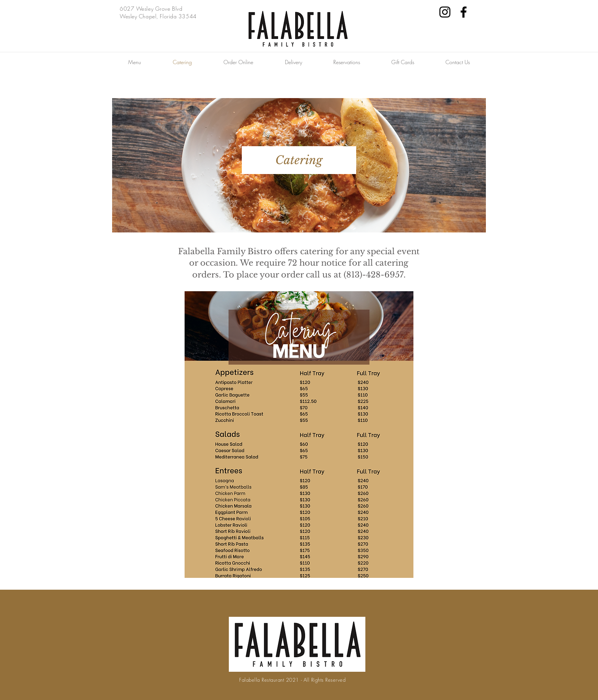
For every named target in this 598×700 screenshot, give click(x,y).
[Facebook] (464, 12)
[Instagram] (445, 12)
